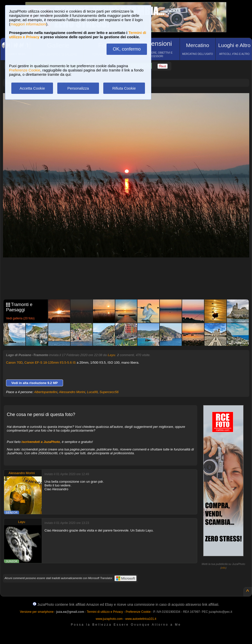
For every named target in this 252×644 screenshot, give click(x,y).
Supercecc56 (109, 392)
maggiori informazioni (28, 24)
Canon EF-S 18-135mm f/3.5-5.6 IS (50, 363)
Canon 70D (14, 363)
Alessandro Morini (72, 392)
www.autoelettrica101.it (141, 619)
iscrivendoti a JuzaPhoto (41, 442)
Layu (111, 355)
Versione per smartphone (37, 612)
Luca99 (92, 392)
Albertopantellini (46, 392)
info (223, 568)
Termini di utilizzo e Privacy (105, 612)
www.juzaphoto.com (109, 619)
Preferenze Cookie (25, 70)
